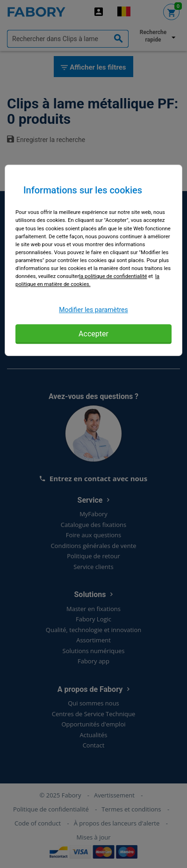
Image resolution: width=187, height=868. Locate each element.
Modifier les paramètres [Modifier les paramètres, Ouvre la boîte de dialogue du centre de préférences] (93, 310)
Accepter (93, 334)
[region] (93, 261)
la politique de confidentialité (113, 276)
